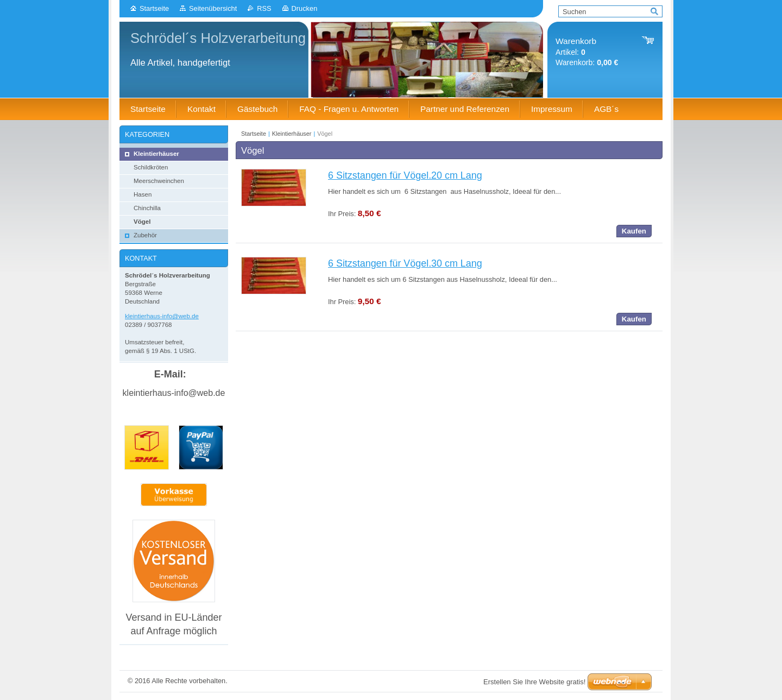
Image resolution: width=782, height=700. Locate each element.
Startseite (154, 8)
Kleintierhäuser (292, 134)
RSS (264, 8)
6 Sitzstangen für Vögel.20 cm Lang (405, 175)
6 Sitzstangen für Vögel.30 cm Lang (405, 263)
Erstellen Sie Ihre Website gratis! (534, 682)
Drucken (305, 8)
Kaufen (634, 231)
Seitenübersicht (213, 8)
